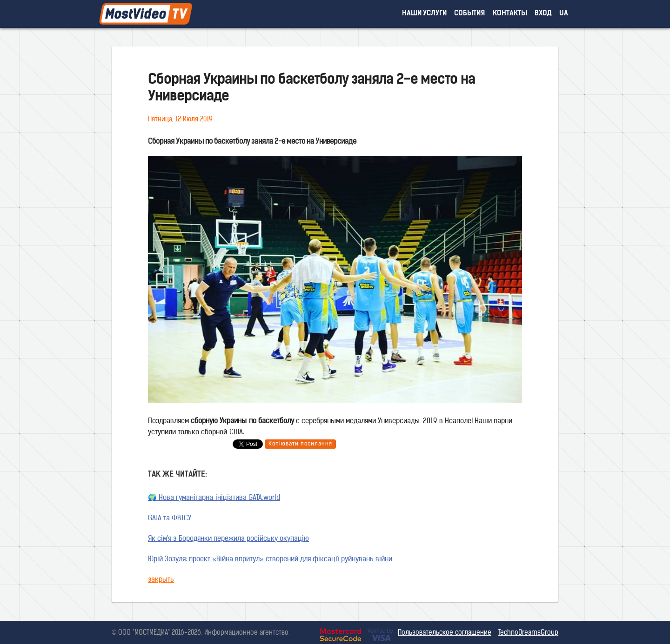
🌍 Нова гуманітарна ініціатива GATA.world (214, 498)
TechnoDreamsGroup (528, 633)
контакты (510, 14)
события (469, 14)
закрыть (161, 580)
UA (564, 14)
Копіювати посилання (300, 444)
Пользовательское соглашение (445, 633)
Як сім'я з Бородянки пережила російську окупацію (228, 539)
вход (543, 14)
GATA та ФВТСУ (170, 519)
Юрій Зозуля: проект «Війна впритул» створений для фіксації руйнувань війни (270, 560)
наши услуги (425, 14)
